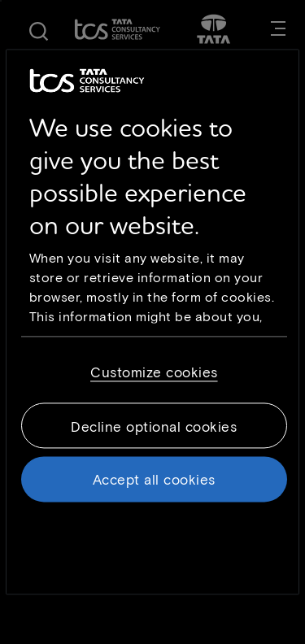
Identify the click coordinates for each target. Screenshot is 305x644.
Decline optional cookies (154, 426)
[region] (153, 322)
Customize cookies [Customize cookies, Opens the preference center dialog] (154, 372)
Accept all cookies (154, 479)
